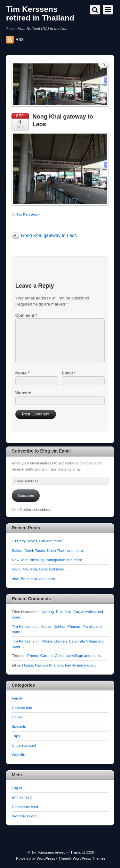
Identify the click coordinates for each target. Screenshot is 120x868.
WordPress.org (24, 816)
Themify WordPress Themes (82, 858)
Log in (17, 788)
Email (69, 373)
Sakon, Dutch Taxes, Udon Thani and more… (49, 550)
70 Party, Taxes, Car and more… (39, 541)
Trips (16, 736)
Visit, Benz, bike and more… (35, 579)
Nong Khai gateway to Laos (49, 235)
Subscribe (26, 495)
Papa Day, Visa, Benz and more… (40, 569)
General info (22, 708)
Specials (19, 726)
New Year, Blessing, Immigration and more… (49, 560)
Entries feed (22, 797)
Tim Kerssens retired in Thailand (58, 852)
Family (17, 698)
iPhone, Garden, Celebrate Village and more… (65, 655)
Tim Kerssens (27, 214)
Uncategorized (24, 745)
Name (22, 373)
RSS (20, 40)
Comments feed (25, 807)
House (17, 717)
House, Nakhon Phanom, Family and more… (59, 665)
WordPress (46, 858)
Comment (26, 315)
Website (23, 393)
